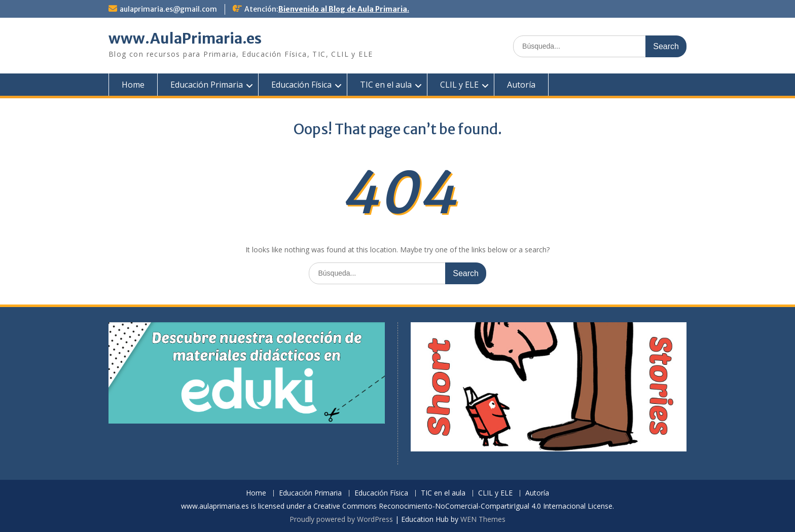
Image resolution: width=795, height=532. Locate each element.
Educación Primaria (207, 85)
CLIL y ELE (459, 85)
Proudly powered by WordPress (341, 519)
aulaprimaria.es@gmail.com (168, 9)
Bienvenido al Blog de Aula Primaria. (344, 9)
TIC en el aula (386, 85)
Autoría (521, 85)
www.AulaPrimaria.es (185, 39)
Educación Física (301, 85)
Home (133, 85)
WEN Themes (483, 519)
